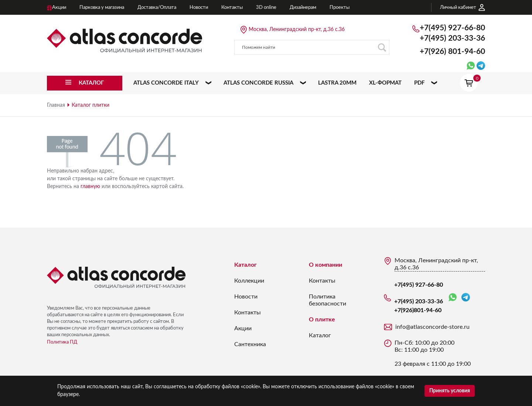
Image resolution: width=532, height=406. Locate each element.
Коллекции (249, 281)
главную (90, 187)
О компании (325, 265)
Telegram (466, 297)
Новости (246, 297)
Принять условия (450, 391)
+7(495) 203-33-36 (452, 38)
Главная (56, 105)
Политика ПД (62, 342)
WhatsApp (453, 298)
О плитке (322, 320)
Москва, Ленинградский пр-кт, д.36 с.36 (297, 30)
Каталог (245, 265)
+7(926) (452, 52)
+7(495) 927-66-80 (452, 28)
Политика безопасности (328, 300)
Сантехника (250, 344)
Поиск (382, 47)
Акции (243, 328)
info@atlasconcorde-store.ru (432, 327)
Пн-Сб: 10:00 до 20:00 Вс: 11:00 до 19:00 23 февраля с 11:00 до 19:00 (433, 353)
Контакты (248, 313)
